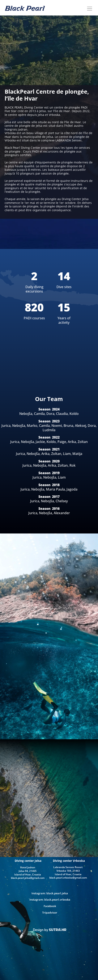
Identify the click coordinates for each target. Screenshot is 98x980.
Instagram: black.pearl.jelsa (50, 893)
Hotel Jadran (28, 867)
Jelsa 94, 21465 (28, 871)
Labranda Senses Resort (68, 867)
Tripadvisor (50, 913)
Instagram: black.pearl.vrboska (50, 900)
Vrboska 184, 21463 (68, 871)
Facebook (50, 906)
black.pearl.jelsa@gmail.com (28, 878)
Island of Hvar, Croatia (68, 874)
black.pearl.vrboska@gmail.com (68, 878)
